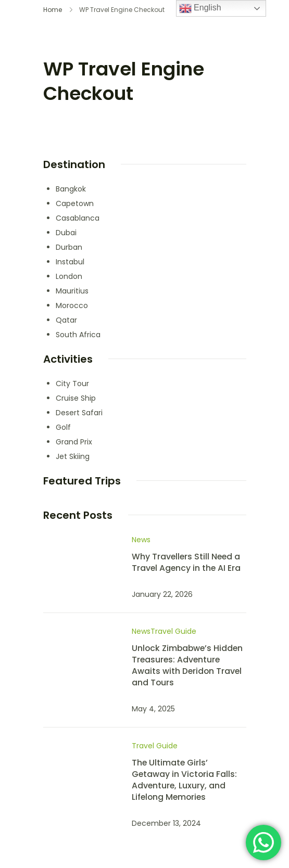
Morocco (72, 305)
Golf (63, 427)
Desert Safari (79, 413)
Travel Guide (173, 631)
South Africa (78, 335)
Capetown (75, 203)
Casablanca (78, 218)
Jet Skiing (73, 456)
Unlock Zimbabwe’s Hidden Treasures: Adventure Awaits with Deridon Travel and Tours (187, 665)
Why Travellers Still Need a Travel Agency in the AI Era (186, 562)
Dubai (66, 233)
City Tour (72, 384)
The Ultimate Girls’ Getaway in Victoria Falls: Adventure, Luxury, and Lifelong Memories (184, 780)
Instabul (70, 262)
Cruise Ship (76, 398)
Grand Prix (74, 442)
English (200, 8)
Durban (69, 247)
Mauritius (72, 291)
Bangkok (71, 189)
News (141, 540)
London (69, 276)
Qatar (66, 320)
